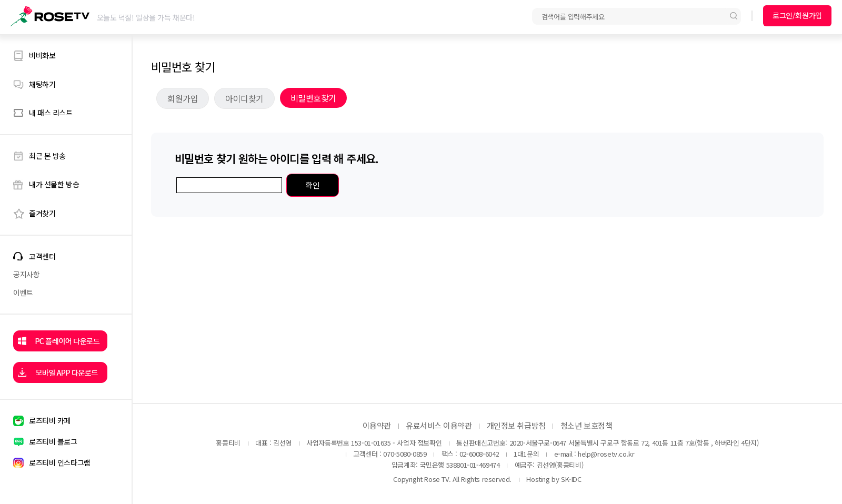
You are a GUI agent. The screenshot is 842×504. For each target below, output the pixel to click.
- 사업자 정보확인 (417, 443)
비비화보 (42, 55)
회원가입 (183, 98)
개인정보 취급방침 (516, 425)
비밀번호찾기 (313, 98)
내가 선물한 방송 (54, 184)
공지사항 (26, 274)
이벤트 (23, 293)
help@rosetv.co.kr (606, 454)
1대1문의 (526, 454)
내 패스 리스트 (51, 113)
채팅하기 (42, 84)
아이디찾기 (244, 98)
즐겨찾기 (42, 213)
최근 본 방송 (47, 156)
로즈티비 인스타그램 (60, 462)
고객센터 (42, 256)
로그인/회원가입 (797, 15)
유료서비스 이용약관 (439, 425)
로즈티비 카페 (50, 420)
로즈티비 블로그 (53, 441)
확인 (312, 185)
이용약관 (377, 425)
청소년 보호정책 (586, 425)
